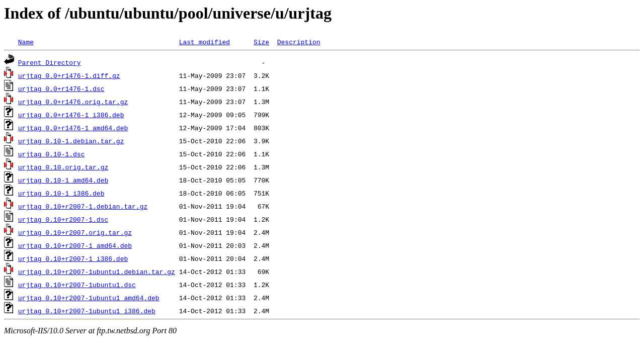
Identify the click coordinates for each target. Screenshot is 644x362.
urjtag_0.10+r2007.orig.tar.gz (75, 232)
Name (26, 42)
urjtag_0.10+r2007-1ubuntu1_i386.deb (87, 311)
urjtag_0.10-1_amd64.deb (63, 180)
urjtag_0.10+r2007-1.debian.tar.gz (83, 206)
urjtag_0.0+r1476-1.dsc (61, 88)
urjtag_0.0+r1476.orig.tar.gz (73, 102)
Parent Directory (50, 62)
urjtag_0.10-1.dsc (52, 154)
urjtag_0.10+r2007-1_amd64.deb (75, 245)
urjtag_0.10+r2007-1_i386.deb (73, 258)
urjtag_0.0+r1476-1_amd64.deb (73, 128)
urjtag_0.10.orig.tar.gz (63, 167)
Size (261, 42)
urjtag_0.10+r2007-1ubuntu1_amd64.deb (89, 298)
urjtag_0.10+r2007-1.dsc (63, 219)
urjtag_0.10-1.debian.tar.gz (71, 141)
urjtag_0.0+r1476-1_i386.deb (71, 115)
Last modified (205, 42)
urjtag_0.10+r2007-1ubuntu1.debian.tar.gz (97, 271)
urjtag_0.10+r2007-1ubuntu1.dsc (77, 285)
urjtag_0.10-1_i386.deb (61, 193)
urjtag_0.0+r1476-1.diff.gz (69, 75)
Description (299, 42)
